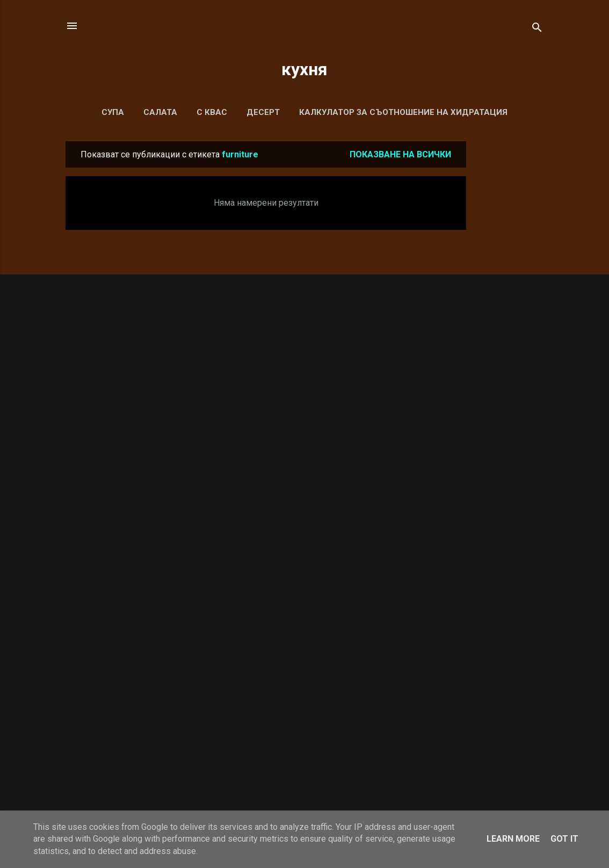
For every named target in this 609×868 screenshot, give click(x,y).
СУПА (113, 112)
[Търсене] (537, 29)
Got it (564, 839)
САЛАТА (160, 112)
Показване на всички (400, 154)
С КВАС (212, 112)
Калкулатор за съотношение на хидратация (403, 112)
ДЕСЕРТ (263, 112)
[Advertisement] (509, 302)
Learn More (513, 839)
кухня (305, 69)
